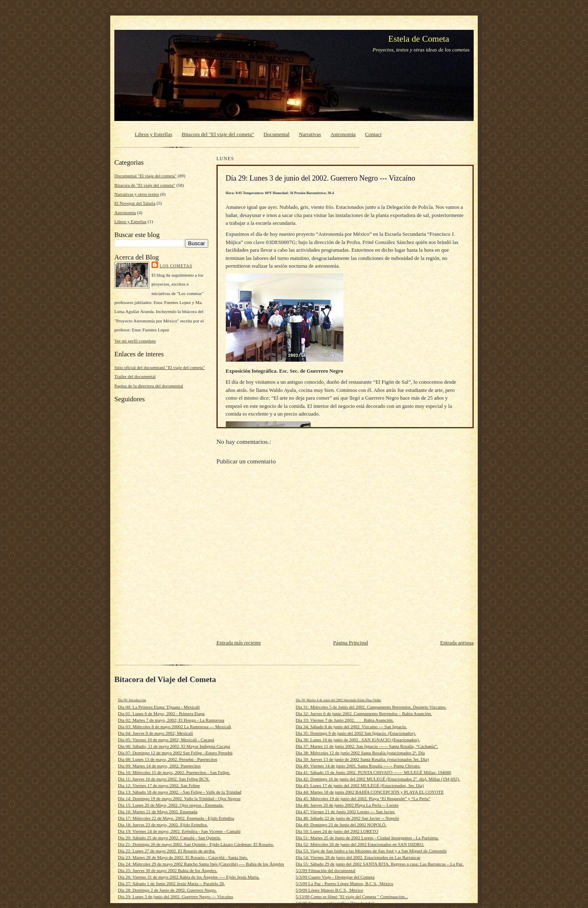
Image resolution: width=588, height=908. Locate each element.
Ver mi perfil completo (135, 341)
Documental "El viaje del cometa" (145, 176)
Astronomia (343, 134)
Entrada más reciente (239, 643)
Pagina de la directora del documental (149, 386)
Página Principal (351, 643)
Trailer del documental (135, 376)
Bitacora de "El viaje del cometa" (145, 185)
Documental (276, 134)
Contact (373, 134)
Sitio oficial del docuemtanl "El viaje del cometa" (160, 367)
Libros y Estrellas (154, 134)
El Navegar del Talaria (135, 203)
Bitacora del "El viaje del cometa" (218, 134)
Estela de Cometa (419, 39)
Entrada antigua (457, 643)
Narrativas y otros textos (137, 194)
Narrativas (310, 134)
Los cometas (176, 266)
